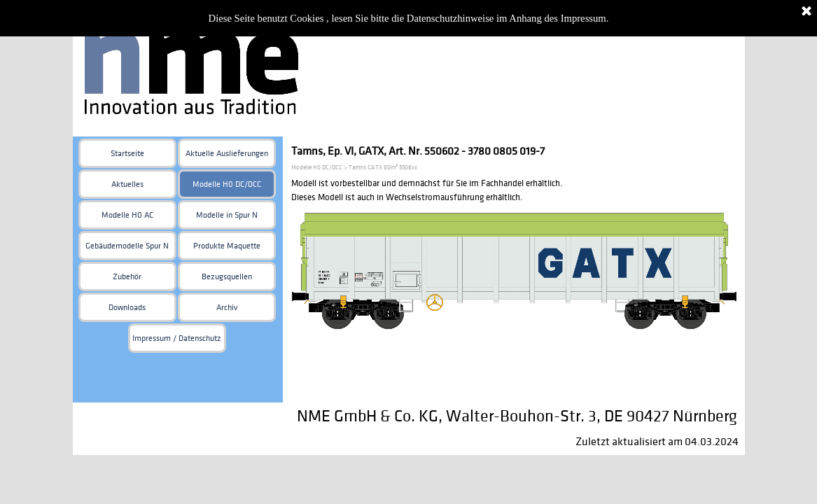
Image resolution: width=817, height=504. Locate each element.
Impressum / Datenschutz (177, 338)
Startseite (127, 154)
